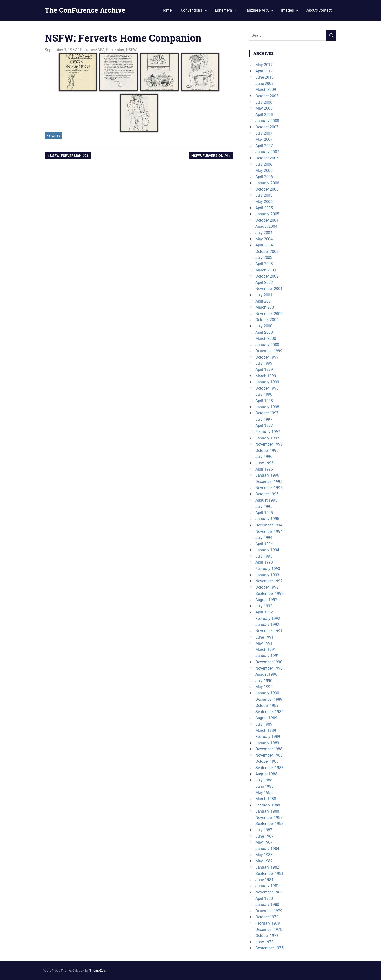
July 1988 (264, 780)
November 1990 (269, 668)
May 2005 (264, 202)
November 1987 (269, 818)
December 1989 (269, 699)
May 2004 (264, 239)
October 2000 (267, 320)
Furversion (115, 50)
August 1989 (266, 718)
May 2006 (264, 171)
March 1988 (266, 799)
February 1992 (268, 618)
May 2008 (264, 108)
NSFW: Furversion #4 (210, 156)
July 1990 (264, 681)
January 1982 (267, 867)
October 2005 (267, 189)
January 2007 (267, 152)
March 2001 (266, 307)
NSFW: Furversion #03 (69, 156)
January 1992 (267, 625)
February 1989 (268, 737)
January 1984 (267, 849)
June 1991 (264, 637)
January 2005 (267, 214)
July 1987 (264, 830)
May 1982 (264, 861)
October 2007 (267, 127)
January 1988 (267, 811)
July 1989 (264, 724)
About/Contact (319, 10)
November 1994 (269, 531)
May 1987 (264, 842)
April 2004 (264, 245)
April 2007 (264, 146)
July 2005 (264, 195)
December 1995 (269, 482)
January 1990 (267, 693)
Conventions (194, 10)
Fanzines (53, 135)
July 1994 (264, 538)
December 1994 (269, 525)
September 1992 (269, 593)
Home (166, 10)
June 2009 (264, 83)
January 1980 (267, 905)
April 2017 (264, 71)
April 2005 (264, 208)
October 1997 (267, 413)
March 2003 (266, 270)
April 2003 (264, 264)
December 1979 (269, 911)
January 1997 (267, 438)
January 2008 (267, 121)
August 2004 (266, 226)
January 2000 (267, 345)
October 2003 (267, 251)
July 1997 (264, 419)
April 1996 (264, 469)
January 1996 (267, 475)
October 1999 (267, 357)
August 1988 (266, 774)
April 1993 (264, 562)
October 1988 (267, 761)
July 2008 (264, 102)
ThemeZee (97, 971)
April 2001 (264, 301)
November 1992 (269, 581)
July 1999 (264, 363)
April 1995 (264, 513)
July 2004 (264, 233)
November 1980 (269, 892)
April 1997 (264, 425)
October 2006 (267, 158)
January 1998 (267, 407)
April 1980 (264, 898)
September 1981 (269, 873)
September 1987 (269, 824)
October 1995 (267, 494)
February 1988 (268, 805)
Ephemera (226, 10)
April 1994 (264, 544)
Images (290, 10)
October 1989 (267, 705)
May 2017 (264, 65)
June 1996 (264, 463)
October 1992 (267, 587)
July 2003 (264, 258)
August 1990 (266, 674)
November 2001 (269, 289)
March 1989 (266, 731)
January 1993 (267, 575)
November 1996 (269, 444)
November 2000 (269, 314)
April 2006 (264, 177)
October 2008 (267, 96)
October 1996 (267, 451)
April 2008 (264, 115)
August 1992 (266, 600)
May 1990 (264, 687)
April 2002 (264, 283)
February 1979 (268, 923)
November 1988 (269, 755)
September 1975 (269, 948)
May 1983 (264, 855)
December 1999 (269, 351)
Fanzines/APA (259, 10)
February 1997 (268, 432)
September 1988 (269, 768)
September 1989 (269, 712)
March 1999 (266, 376)
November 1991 (269, 631)
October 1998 (267, 388)
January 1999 (267, 382)
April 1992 (264, 612)
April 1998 (264, 401)
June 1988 (264, 786)
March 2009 (266, 90)
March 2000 (266, 338)
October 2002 (267, 276)
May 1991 (264, 643)
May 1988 (264, 792)
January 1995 (267, 519)
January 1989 (267, 743)
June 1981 (264, 880)
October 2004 (267, 220)
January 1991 (267, 656)
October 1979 (267, 917)
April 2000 (264, 332)
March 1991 (266, 650)
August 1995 (266, 500)
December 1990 (269, 662)
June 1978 (264, 942)
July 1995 (264, 506)
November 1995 (269, 488)
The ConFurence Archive (85, 10)
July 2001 (264, 295)
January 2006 (267, 183)
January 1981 (267, 886)
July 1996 (264, 457)
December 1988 (269, 749)
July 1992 (264, 606)
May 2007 (264, 139)
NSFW (131, 50)
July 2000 (264, 326)
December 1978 (269, 930)
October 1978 (267, 936)
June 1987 (264, 836)
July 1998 (264, 394)
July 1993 (264, 556)
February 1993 (268, 569)
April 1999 (264, 370)
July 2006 (264, 164)
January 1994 (267, 550)
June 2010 (264, 77)
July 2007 (264, 133)
